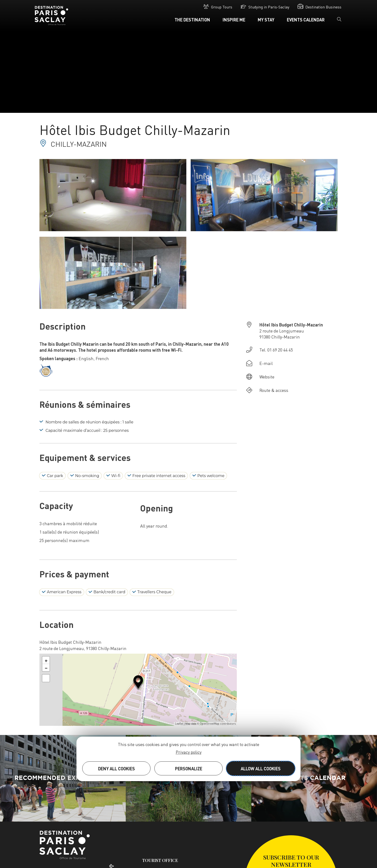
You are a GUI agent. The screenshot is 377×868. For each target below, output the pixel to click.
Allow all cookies (261, 769)
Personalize (189, 769)
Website (267, 377)
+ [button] (46, 660)
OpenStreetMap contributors (218, 724)
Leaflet (179, 724)
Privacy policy (189, 752)
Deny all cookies (116, 769)
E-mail (266, 363)
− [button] (46, 668)
